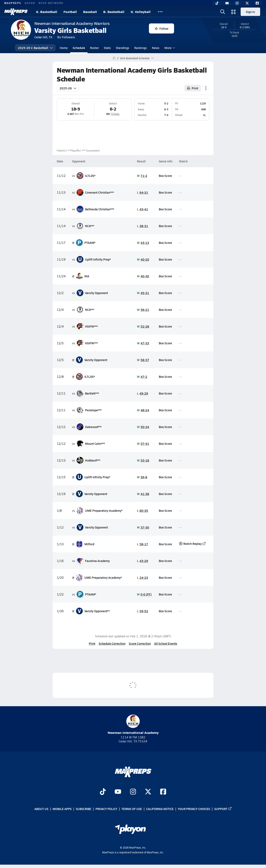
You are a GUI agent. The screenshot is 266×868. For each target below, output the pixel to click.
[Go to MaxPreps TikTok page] (103, 792)
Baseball (90, 12)
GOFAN (30, 3)
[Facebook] (257, 3)
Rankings (141, 48)
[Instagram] (237, 3)
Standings (123, 48)
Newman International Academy (133, 725)
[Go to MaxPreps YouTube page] (118, 792)
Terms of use (132, 809)
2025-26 (68, 88)
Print (92, 643)
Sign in (250, 12)
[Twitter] (247, 3)
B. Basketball (114, 12)
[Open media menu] (234, 12)
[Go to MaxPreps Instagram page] (133, 792)
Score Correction (140, 643)
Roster (94, 48)
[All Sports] (160, 12)
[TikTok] (217, 3)
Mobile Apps (62, 809)
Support (223, 809)
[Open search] (223, 12)
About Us (41, 809)
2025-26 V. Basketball (35, 48)
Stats (107, 48)
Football (70, 12)
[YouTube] (227, 3)
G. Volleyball (141, 12)
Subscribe (84, 809)
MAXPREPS (13, 3)
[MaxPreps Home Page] (114, 58)
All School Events (166, 643)
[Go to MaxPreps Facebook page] (163, 792)
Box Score (165, 176)
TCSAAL (115, 114)
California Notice (160, 809)
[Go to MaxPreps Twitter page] (148, 792)
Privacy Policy (106, 809)
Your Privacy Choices (194, 809)
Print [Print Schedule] (193, 88)
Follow (162, 28)
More (169, 48)
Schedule (79, 48)
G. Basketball (47, 12)
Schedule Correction (112, 643)
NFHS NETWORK (51, 3)
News (156, 48)
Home (64, 48)
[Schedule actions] (206, 88)
